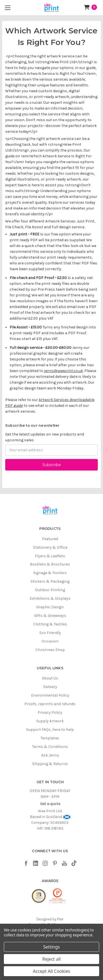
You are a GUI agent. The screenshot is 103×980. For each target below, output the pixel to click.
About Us (50, 678)
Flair (60, 919)
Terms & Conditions (50, 747)
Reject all (51, 959)
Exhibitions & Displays (50, 598)
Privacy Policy (50, 712)
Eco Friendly (50, 633)
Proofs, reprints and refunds (50, 704)
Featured (50, 539)
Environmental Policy (50, 695)
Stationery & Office (50, 547)
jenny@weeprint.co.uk (63, 371)
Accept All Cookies (52, 971)
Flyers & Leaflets (50, 556)
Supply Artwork (50, 721)
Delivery (50, 687)
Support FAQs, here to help (50, 730)
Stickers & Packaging (50, 581)
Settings (51, 947)
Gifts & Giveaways (50, 616)
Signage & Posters (50, 573)
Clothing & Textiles (50, 624)
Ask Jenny (50, 755)
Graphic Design (50, 607)
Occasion (50, 641)
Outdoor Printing (50, 590)
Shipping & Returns (50, 764)
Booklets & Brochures (50, 564)
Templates (50, 738)
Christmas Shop (50, 650)
